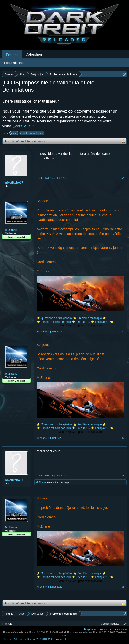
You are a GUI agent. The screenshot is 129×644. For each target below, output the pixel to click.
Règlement (90, 629)
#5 (123, 587)
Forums (12, 55)
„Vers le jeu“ (24, 126)
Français (7, 624)
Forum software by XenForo (35, 632)
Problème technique (90, 318)
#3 (123, 438)
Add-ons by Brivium (36, 639)
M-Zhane (11, 230)
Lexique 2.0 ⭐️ (104, 322)
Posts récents (14, 63)
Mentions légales (110, 624)
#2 (123, 331)
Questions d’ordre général (56, 318)
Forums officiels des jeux (56, 322)
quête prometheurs (32, 133)
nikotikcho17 (14, 183)
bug (14, 133)
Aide (124, 624)
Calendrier (34, 54)
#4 (123, 476)
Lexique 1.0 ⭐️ (85, 322)
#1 (123, 178)
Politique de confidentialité (113, 629)
